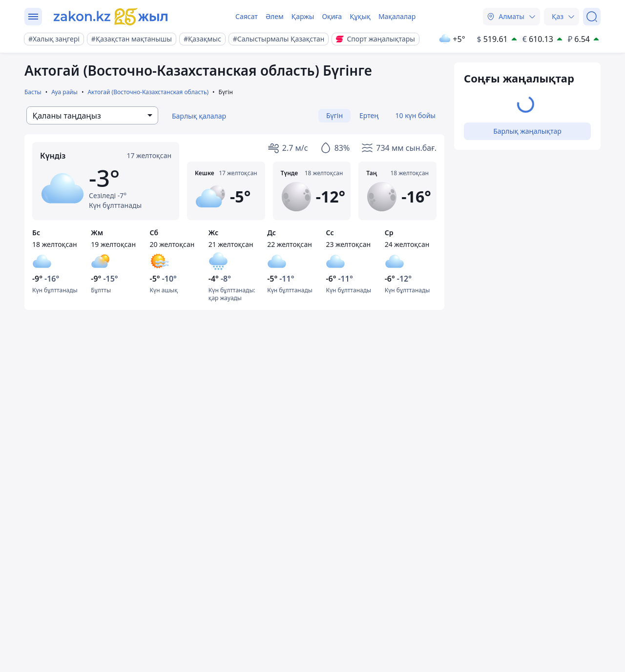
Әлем (275, 16)
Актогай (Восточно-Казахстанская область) (148, 92)
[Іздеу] (592, 17)
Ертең (369, 115)
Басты (33, 92)
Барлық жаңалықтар (527, 131)
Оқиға (332, 16)
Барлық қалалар (199, 116)
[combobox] (92, 115)
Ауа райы (64, 92)
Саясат (247, 16)
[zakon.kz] (111, 17)
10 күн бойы (416, 115)
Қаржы (303, 16)
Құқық (360, 16)
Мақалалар (397, 16)
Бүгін (334, 115)
